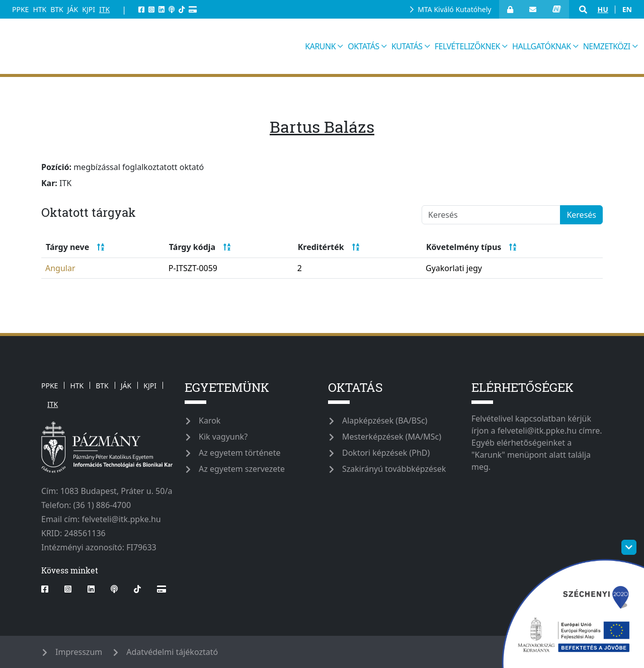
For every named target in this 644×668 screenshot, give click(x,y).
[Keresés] (491, 215)
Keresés (581, 215)
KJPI (89, 9)
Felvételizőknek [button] (467, 46)
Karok (210, 421)
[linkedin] (162, 9)
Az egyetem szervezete (242, 469)
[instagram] (151, 9)
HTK (39, 9)
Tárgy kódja (200, 247)
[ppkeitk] (155, 46)
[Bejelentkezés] (510, 9)
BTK (57, 9)
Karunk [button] (320, 46)
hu (602, 9)
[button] (583, 10)
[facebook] (141, 9)
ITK (104, 9)
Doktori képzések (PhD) (386, 453)
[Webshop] (193, 9)
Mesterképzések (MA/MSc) (392, 437)
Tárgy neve (75, 247)
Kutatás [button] (407, 46)
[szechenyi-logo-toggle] (629, 547)
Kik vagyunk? (223, 437)
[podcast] (172, 9)
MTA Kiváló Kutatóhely (454, 9)
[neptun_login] (557, 9)
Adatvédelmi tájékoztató (172, 652)
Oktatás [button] (364, 46)
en (627, 9)
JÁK (73, 9)
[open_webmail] (533, 9)
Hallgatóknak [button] (542, 46)
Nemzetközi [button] (607, 46)
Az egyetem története (239, 453)
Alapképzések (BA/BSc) (385, 421)
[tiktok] (182, 9)
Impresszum (79, 652)
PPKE (20, 9)
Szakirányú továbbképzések (394, 469)
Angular (60, 268)
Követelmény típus (471, 247)
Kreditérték (329, 247)
